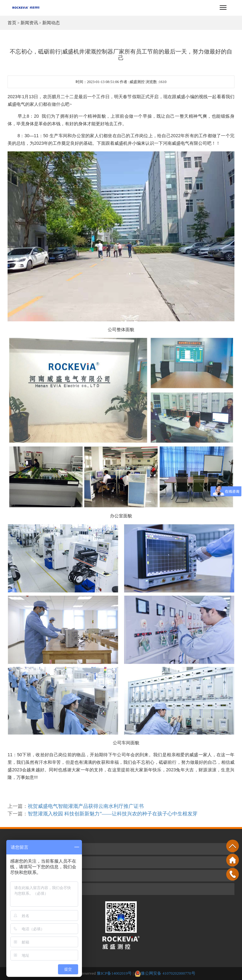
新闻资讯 (29, 23)
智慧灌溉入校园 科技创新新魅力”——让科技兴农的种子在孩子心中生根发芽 (113, 814)
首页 (12, 23)
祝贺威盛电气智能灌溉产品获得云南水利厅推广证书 (86, 806)
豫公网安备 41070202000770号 (165, 973)
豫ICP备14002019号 (114, 973)
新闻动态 (51, 23)
